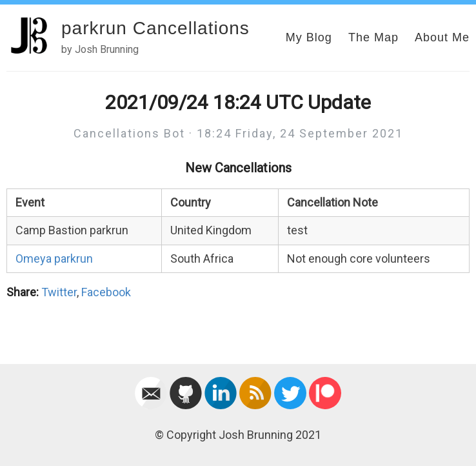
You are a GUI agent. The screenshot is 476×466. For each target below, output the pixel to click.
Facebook (106, 292)
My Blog (309, 37)
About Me (442, 37)
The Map (373, 37)
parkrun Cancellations (155, 28)
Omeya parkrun (54, 258)
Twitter (59, 292)
